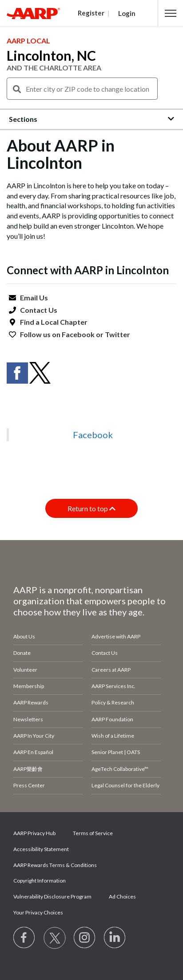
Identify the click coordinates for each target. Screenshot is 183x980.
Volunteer (25, 670)
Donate (22, 653)
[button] (171, 13)
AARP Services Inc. (113, 686)
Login (127, 13)
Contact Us (39, 310)
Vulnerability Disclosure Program (52, 896)
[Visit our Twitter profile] (55, 938)
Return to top (91, 508)
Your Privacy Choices (38, 912)
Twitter (117, 334)
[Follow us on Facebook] (24, 938)
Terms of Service (93, 833)
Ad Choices (122, 896)
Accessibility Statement (41, 849)
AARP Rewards (31, 702)
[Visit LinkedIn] (115, 938)
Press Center (29, 785)
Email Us (34, 297)
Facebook (78, 334)
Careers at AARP (111, 670)
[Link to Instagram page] (85, 938)
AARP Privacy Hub (34, 833)
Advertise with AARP (116, 636)
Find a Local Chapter (54, 322)
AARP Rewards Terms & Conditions (55, 865)
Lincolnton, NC (51, 55)
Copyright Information (40, 881)
